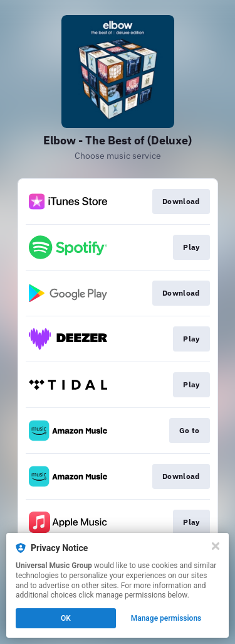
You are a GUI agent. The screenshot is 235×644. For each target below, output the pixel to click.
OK (66, 618)
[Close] (216, 546)
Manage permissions (166, 618)
